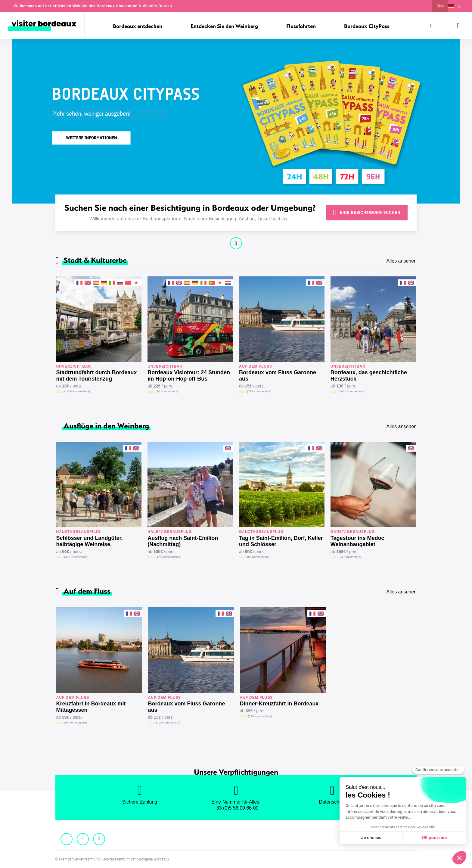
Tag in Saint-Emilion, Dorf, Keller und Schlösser (281, 541)
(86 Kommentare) (258, 557)
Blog (440, 6)
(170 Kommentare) (168, 557)
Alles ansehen (401, 261)
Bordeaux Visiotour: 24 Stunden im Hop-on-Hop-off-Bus (189, 376)
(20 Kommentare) (167, 391)
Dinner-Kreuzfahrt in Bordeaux (279, 704)
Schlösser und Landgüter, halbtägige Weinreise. (90, 541)
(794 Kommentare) (259, 391)
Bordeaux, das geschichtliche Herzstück (369, 376)
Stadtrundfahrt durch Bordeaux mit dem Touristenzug (97, 376)
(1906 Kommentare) (77, 391)
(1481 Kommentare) (351, 391)
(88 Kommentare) (76, 722)
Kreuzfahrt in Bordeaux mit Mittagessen (91, 707)
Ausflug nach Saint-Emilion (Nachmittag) (183, 541)
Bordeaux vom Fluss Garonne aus (278, 376)
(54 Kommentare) (350, 557)
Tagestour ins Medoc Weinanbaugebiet (357, 541)
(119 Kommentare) (260, 716)
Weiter (236, 243)
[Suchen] (431, 26)
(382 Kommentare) (76, 557)
